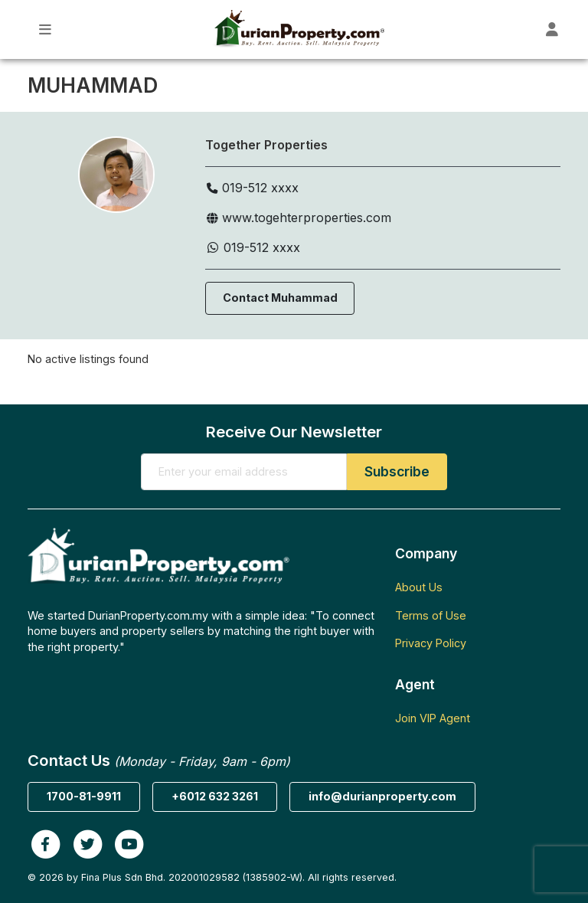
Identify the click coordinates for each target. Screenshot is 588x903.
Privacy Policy (431, 643)
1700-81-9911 (84, 796)
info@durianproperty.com (382, 796)
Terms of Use (431, 615)
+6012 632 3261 (215, 796)
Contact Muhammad (280, 298)
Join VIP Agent (433, 718)
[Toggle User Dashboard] (552, 29)
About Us (419, 587)
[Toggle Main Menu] (46, 29)
